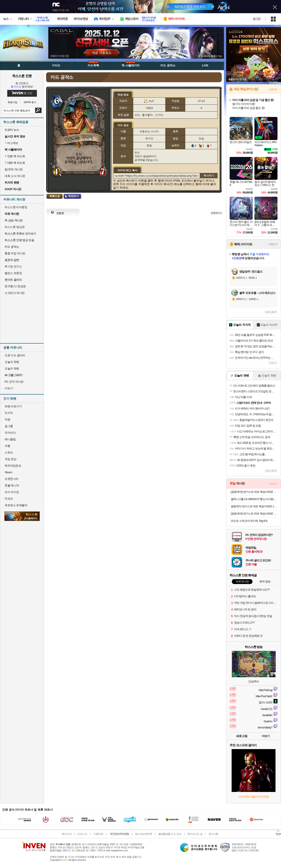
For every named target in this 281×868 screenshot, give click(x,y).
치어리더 (10, 433)
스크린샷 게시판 (15, 293)
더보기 (266, 736)
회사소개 (67, 834)
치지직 (9, 413)
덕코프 (9, 499)
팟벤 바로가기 (13, 406)
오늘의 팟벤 (12, 368)
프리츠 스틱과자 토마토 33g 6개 (249, 521)
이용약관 (98, 834)
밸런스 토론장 (13, 273)
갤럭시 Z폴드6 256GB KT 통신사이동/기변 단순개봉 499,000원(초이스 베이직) (254, 499)
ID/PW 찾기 (30, 102)
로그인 (257, 19)
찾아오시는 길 (195, 834)
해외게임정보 (13, 466)
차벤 (7, 419)
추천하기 (74, 196)
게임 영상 (10, 459)
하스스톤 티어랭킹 (16, 207)
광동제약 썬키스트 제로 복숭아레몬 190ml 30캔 (254, 506)
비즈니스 (82, 834)
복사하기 (209, 176)
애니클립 (10, 439)
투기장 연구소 (13, 267)
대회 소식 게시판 (15, 176)
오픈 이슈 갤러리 (15, 355)
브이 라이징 (12, 492)
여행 (7, 446)
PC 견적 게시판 (14, 382)
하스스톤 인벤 (22, 76)
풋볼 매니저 (12, 485)
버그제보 (11, 143)
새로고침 (270, 312)
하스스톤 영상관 (15, 227)
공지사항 (213, 834)
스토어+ (273, 89)
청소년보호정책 (143, 834)
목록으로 (55, 196)
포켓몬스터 (12, 479)
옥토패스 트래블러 (16, 505)
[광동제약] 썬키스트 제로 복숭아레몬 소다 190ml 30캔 (254, 492)
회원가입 (13, 102)
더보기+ (273, 244)
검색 (38, 110)
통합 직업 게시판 (15, 253)
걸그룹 (9, 426)
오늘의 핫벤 (12, 362)
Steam (8, 472)
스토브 (9, 452)
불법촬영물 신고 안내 (170, 834)
